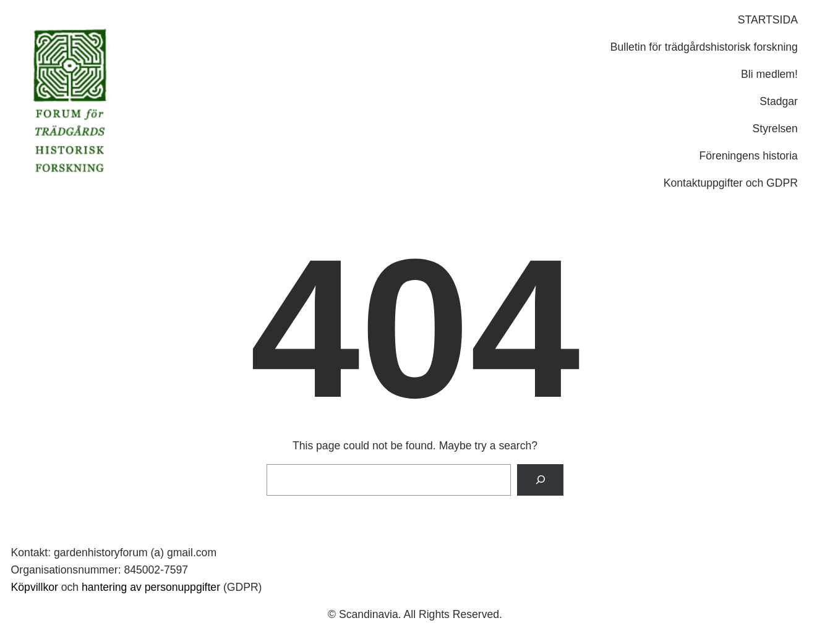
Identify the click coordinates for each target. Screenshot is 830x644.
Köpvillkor (35, 587)
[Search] (540, 480)
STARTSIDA (768, 20)
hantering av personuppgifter (151, 587)
